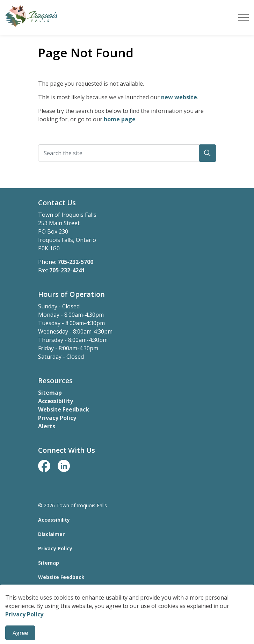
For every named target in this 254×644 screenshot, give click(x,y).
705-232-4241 (67, 270)
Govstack (75, 591)
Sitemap (50, 393)
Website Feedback (64, 409)
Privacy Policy (57, 418)
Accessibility (56, 401)
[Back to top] (127, 624)
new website (179, 97)
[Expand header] (244, 17)
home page (120, 119)
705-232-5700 (75, 262)
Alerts (47, 426)
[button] (208, 153)
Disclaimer (51, 534)
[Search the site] (127, 153)
